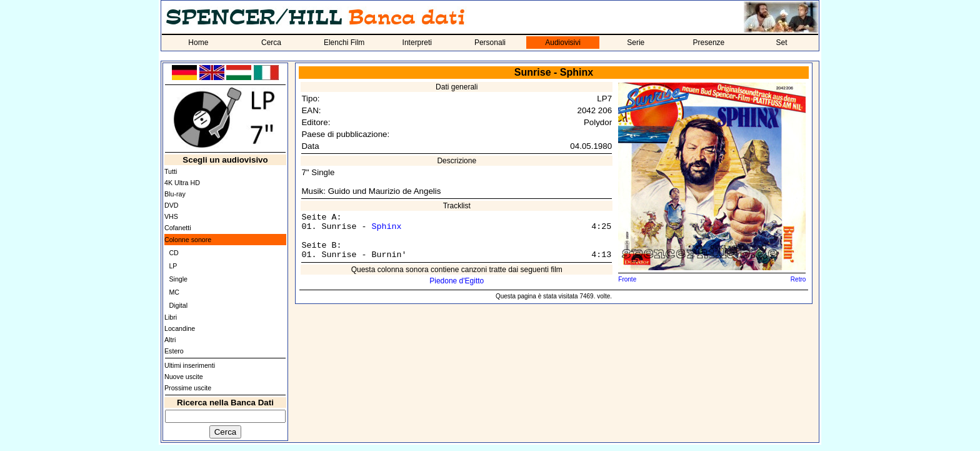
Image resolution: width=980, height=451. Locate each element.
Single (178, 279)
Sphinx (386, 227)
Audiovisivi (563, 43)
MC (174, 292)
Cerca (271, 43)
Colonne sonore (188, 240)
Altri (170, 340)
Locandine (180, 328)
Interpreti (417, 43)
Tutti (171, 171)
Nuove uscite (184, 377)
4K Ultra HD (182, 183)
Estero (174, 351)
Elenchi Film (344, 43)
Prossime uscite (188, 388)
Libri (171, 317)
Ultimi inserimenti (190, 365)
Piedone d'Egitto (457, 281)
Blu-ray (175, 194)
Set (782, 43)
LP (173, 266)
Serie (636, 43)
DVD (172, 205)
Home (198, 43)
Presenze (709, 43)
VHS (171, 216)
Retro (798, 279)
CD (173, 253)
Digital (178, 305)
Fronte (627, 279)
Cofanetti (178, 228)
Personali (490, 43)
